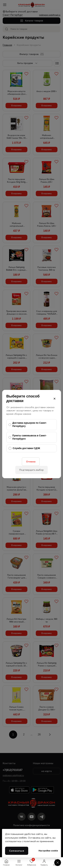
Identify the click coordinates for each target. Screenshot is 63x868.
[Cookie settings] (58, 863)
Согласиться (17, 851)
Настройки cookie (48, 851)
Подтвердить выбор (32, 470)
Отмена (31, 462)
